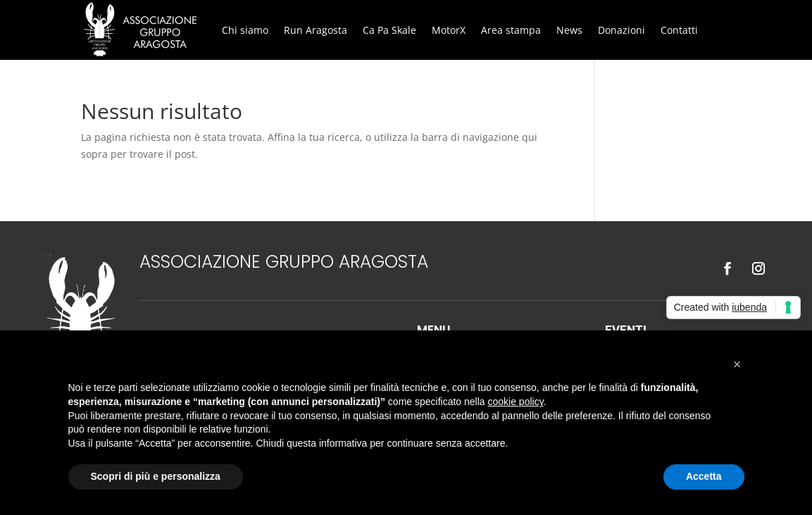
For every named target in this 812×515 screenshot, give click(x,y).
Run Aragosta (316, 30)
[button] (737, 364)
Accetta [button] (704, 476)
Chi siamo (245, 30)
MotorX (449, 30)
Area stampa (511, 30)
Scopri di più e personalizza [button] (156, 476)
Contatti (679, 30)
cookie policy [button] (515, 402)
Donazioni (622, 30)
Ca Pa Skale (389, 30)
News (569, 30)
